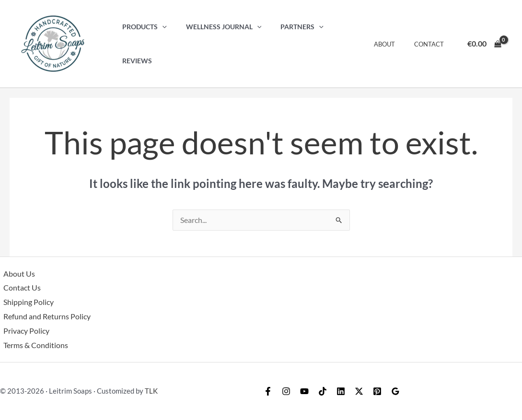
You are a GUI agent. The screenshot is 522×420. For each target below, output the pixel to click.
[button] (159, 44)
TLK (151, 391)
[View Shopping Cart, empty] (484, 44)
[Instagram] (293, 391)
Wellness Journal (216, 44)
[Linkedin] (362, 391)
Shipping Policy (25, 302)
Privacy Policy (23, 331)
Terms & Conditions (32, 345)
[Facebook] (270, 391)
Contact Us (19, 288)
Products (142, 44)
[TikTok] (339, 391)
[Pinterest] (408, 391)
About (394, 44)
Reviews (339, 44)
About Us (16, 274)
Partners (289, 44)
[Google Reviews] (431, 391)
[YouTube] (316, 391)
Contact (432, 44)
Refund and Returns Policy (44, 317)
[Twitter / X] (385, 391)
